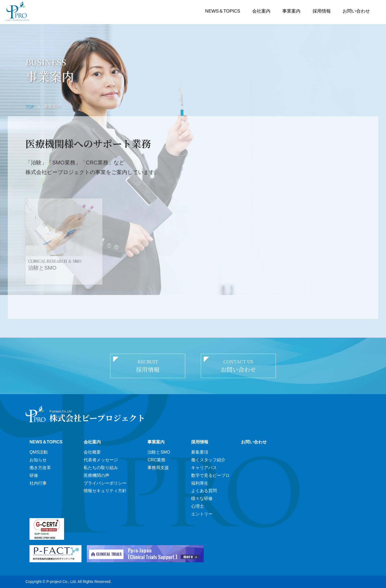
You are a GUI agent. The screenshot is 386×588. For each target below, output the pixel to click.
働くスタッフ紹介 (208, 460)
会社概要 (92, 452)
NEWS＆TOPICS (223, 11)
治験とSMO (159, 452)
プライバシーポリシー (105, 483)
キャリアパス (204, 468)
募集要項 (200, 452)
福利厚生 (200, 483)
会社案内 (261, 11)
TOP (30, 107)
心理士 (198, 506)
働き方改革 (40, 468)
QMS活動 (39, 452)
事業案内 (291, 11)
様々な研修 (202, 498)
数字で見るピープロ (210, 475)
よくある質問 (204, 491)
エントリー (202, 514)
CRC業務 (156, 460)
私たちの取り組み (101, 468)
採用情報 (322, 11)
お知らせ (38, 460)
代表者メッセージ (101, 460)
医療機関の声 (96, 475)
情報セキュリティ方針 (105, 491)
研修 (34, 475)
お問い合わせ (356, 11)
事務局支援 (158, 468)
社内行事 (38, 483)
